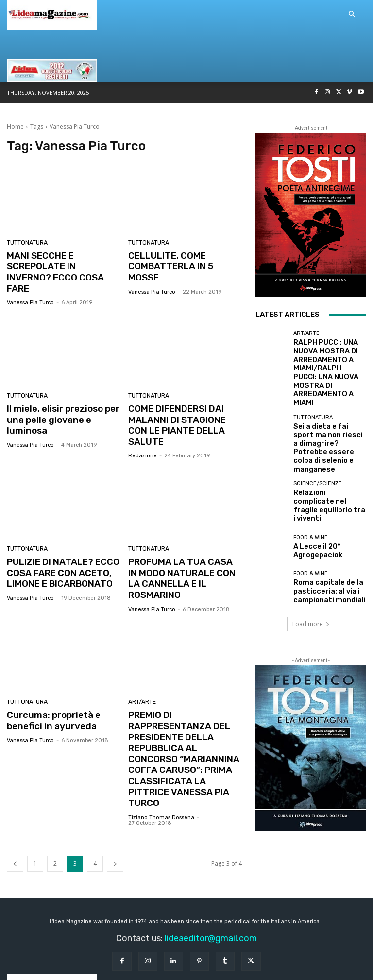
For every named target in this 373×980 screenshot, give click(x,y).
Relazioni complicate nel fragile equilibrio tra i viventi (327, 446)
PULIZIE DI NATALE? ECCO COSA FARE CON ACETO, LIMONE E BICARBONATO (59, 543)
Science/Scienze (318, 431)
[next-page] (115, 801)
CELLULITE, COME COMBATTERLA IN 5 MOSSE (183, 260)
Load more (311, 559)
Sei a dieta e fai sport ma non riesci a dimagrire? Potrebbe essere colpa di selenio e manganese (329, 405)
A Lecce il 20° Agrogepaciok (312, 486)
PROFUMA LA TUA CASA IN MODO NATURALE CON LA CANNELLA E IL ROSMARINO (183, 543)
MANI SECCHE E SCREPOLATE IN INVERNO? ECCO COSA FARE (60, 265)
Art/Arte (141, 659)
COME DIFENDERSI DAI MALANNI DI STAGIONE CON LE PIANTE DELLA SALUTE (183, 404)
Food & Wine (311, 475)
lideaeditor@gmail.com (211, 875)
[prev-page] (15, 801)
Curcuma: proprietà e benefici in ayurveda (50, 677)
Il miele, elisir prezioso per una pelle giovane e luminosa (63, 399)
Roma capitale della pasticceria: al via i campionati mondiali (321, 526)
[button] (352, 15)
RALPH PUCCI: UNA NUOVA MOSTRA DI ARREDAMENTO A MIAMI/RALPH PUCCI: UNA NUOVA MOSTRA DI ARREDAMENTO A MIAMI (329, 358)
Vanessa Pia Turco (30, 289)
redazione (143, 428)
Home (15, 127)
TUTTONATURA (26, 243)
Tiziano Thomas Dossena (161, 755)
